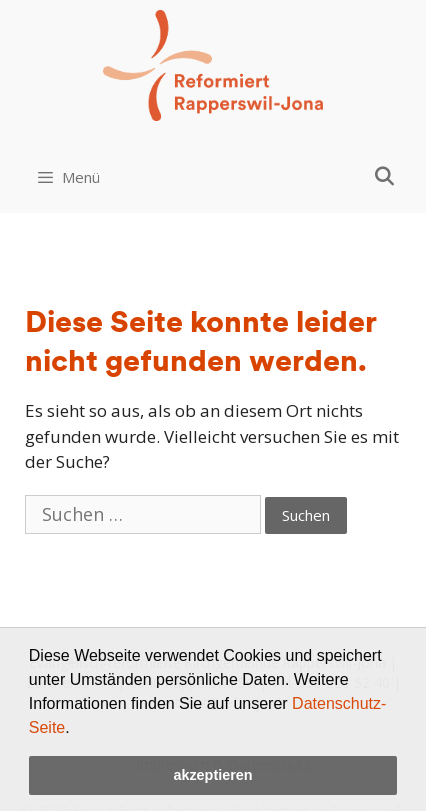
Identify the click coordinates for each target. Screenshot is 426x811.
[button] (77, 729)
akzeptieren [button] (212, 775)
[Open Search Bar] (384, 176)
